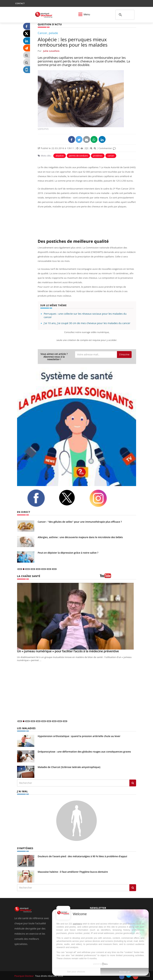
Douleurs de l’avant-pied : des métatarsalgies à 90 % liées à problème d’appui (82, 856)
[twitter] (71, 497)
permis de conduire (78, 156)
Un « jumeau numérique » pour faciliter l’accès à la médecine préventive (68, 651)
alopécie (60, 156)
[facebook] (40, 498)
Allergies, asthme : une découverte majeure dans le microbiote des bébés (80, 537)
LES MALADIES (26, 728)
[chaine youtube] (118, 577)
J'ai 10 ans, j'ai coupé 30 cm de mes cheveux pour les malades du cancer (87, 323)
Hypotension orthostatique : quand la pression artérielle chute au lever (79, 736)
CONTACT (20, 3)
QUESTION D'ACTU (49, 24)
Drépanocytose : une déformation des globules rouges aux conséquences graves (84, 751)
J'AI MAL (22, 791)
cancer (111, 156)
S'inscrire (124, 354)
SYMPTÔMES (25, 848)
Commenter (107, 148)
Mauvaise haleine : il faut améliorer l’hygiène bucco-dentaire (73, 871)
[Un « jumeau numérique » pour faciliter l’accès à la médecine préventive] (77, 616)
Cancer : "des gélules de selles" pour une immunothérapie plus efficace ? (80, 522)
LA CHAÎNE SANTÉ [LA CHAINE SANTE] (28, 576)
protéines (98, 156)
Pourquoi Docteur (24, 975)
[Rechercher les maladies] (133, 783)
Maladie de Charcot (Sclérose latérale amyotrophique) (69, 767)
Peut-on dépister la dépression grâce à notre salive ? (68, 552)
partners (77, 924)
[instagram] (102, 498)
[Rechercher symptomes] (133, 887)
